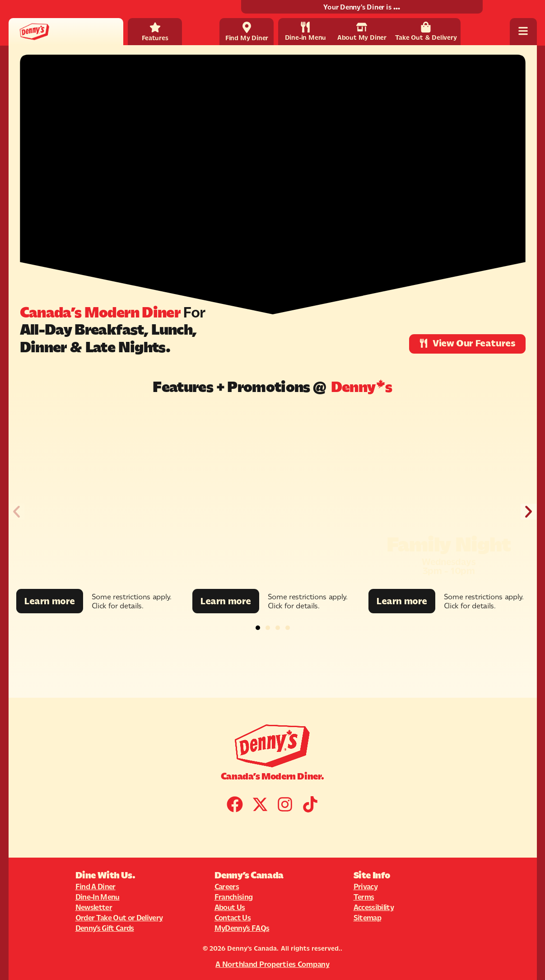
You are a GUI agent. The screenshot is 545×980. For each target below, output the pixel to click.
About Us (230, 907)
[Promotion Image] (97, 498)
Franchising (234, 897)
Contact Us (233, 918)
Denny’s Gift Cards (105, 928)
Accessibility (374, 907)
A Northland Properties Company (272, 964)
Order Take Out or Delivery (119, 918)
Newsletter (94, 907)
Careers (227, 887)
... (396, 7)
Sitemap (367, 918)
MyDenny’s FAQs (242, 928)
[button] (16, 512)
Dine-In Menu (98, 897)
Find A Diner (95, 887)
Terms (364, 897)
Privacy (366, 887)
